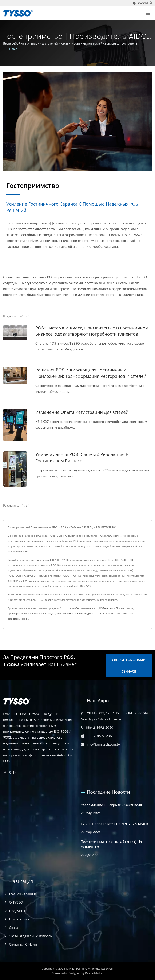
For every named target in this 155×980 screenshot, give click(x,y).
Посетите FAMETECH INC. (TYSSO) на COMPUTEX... (111, 845)
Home (13, 49)
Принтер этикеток (18, 613)
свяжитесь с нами (18, 619)
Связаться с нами (23, 944)
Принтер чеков (124, 608)
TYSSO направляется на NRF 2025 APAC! (114, 824)
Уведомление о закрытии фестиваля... (112, 805)
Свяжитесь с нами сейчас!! (129, 666)
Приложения (19, 919)
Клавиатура (84, 613)
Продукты (17, 911)
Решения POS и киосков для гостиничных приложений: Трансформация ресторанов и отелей (92, 373)
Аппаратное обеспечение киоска (79, 608)
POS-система (107, 608)
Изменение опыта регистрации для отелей (83, 412)
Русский (145, 3)
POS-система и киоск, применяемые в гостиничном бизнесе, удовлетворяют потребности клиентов (93, 331)
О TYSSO (16, 902)
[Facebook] (5, 773)
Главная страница (23, 894)
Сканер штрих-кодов (42, 613)
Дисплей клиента (66, 613)
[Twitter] (10, 773)
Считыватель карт (103, 613)
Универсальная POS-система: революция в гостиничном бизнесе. (83, 458)
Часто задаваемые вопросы (31, 936)
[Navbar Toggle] (148, 13)
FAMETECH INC (77, 969)
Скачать (15, 928)
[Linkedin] (15, 773)
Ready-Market (94, 973)
